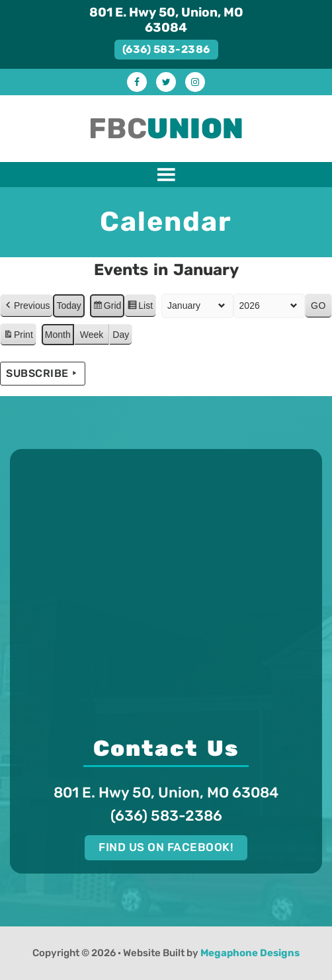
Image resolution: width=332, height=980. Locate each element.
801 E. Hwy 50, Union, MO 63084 (166, 20)
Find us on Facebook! (166, 847)
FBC (166, 129)
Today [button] (68, 305)
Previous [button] (26, 305)
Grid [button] (107, 307)
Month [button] (58, 334)
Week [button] (92, 334)
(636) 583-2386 (166, 49)
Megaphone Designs (250, 953)
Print (18, 336)
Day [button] (121, 334)
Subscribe (43, 374)
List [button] (140, 307)
